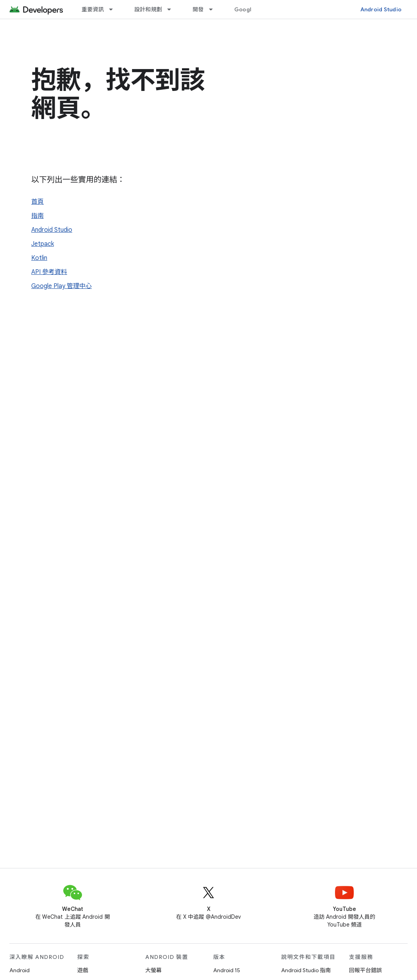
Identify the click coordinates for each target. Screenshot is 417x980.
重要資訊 (93, 9)
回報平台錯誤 (365, 970)
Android (20, 970)
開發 (198, 9)
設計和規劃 (148, 9)
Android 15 (227, 970)
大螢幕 (153, 970)
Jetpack (43, 244)
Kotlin (39, 258)
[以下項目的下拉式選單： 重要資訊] (114, 9)
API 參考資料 (49, 272)
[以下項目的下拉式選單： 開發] (214, 9)
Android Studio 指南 (306, 970)
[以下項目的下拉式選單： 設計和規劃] (173, 9)
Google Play (251, 9)
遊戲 (83, 970)
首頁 (37, 202)
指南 (37, 216)
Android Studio (381, 9)
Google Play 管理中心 (61, 286)
